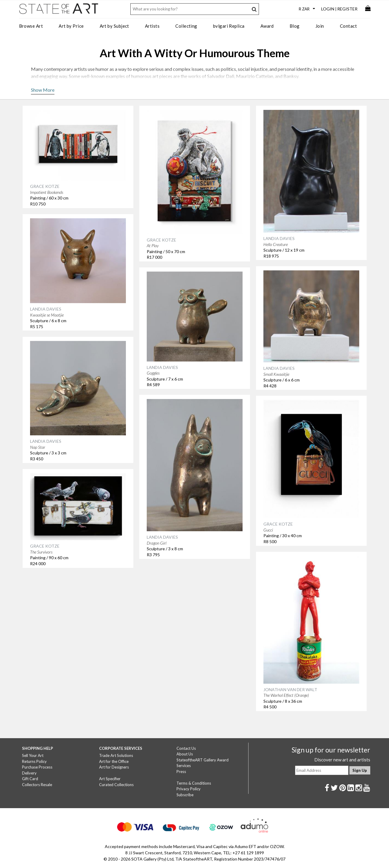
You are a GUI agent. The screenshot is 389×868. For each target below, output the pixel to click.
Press (181, 772)
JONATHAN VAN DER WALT (290, 689)
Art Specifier (110, 779)
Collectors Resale (37, 785)
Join (320, 26)
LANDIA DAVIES (279, 238)
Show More (43, 90)
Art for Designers (114, 767)
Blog (295, 26)
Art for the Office (114, 761)
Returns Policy (34, 761)
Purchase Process (37, 767)
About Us (185, 754)
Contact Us (186, 748)
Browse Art (31, 26)
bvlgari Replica (229, 26)
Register (347, 9)
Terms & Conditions (194, 783)
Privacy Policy (189, 789)
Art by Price (71, 26)
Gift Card (30, 779)
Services (184, 766)
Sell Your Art (33, 755)
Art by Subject (114, 26)
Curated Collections (116, 785)
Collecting (186, 26)
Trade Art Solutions (116, 755)
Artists (152, 26)
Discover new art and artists (342, 760)
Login (328, 9)
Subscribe (185, 795)
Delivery (29, 773)
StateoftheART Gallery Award (203, 760)
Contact (348, 26)
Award (267, 26)
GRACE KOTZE (45, 186)
